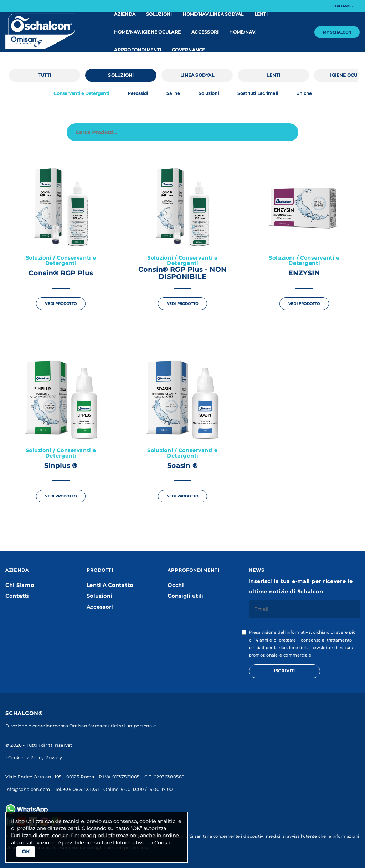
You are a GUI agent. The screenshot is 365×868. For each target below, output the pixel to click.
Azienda (125, 14)
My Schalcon (337, 32)
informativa (299, 632)
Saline (173, 93)
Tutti (45, 75)
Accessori (205, 32)
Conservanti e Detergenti (81, 93)
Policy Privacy (44, 758)
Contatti (17, 596)
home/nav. (243, 32)
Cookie (14, 758)
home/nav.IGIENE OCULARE (147, 32)
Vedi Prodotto (61, 304)
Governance (188, 50)
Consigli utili (185, 596)
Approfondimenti (138, 50)
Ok (26, 852)
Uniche (304, 93)
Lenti (261, 14)
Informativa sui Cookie (143, 843)
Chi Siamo (20, 585)
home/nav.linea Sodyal (213, 14)
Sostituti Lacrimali (258, 93)
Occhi (176, 585)
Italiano (343, 6)
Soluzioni (159, 14)
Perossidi (138, 93)
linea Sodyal (197, 75)
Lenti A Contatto (110, 585)
